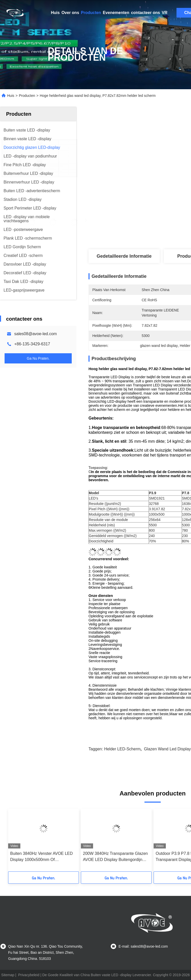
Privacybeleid (29, 975)
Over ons (70, 13)
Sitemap (8, 975)
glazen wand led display (167, 749)
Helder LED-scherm (122, 749)
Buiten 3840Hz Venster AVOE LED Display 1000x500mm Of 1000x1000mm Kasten (41, 857)
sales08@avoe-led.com (35, 334)
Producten (91, 13)
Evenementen (116, 13)
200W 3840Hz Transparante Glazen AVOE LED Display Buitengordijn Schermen (115, 857)
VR (165, 13)
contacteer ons (145, 13)
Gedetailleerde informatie (124, 256)
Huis (55, 13)
